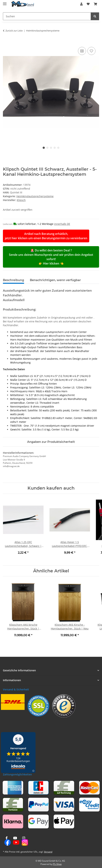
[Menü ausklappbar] (5, 2)
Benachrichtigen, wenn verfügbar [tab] (55, 280)
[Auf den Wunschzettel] (91, 51)
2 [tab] (47, 148)
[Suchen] (95, 16)
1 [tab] (44, 148)
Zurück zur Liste (14, 31)
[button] (81, 4)
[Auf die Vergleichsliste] (82, 51)
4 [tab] (55, 148)
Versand (48, 852)
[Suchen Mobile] (47, 16)
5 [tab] (58, 148)
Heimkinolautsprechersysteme (35, 196)
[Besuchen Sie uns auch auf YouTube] (15, 841)
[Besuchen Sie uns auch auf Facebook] (6, 841)
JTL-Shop (57, 864)
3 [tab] (51, 148)
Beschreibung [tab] (13, 280)
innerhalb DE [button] (62, 224)
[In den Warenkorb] (6, 42)
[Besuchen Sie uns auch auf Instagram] (24, 841)
